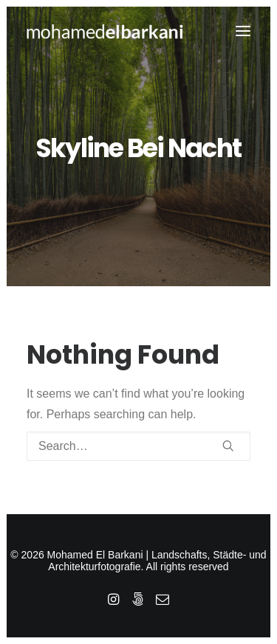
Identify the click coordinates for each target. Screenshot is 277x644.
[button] (243, 31)
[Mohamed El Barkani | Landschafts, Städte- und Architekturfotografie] (106, 31)
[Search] (138, 446)
